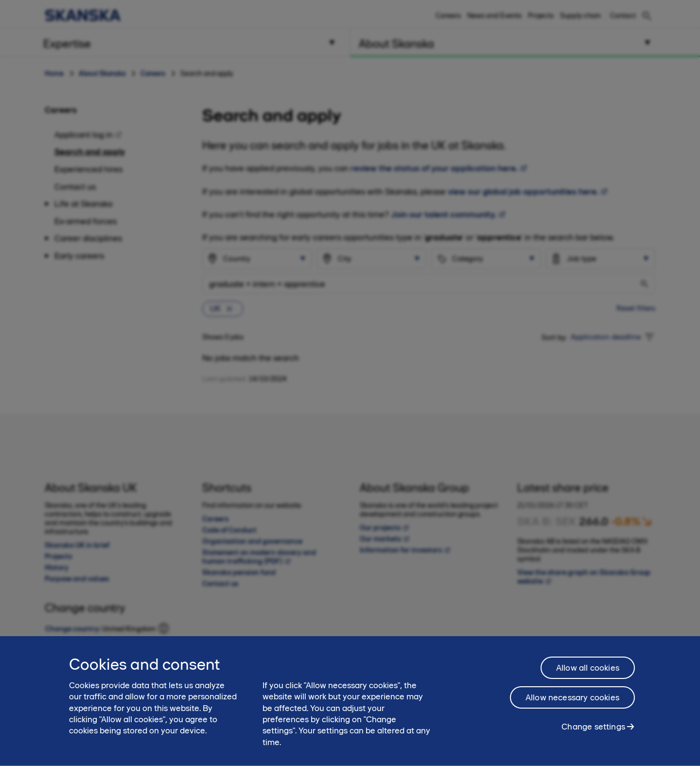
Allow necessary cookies (572, 710)
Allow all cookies (588, 680)
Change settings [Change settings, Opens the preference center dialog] (593, 739)
